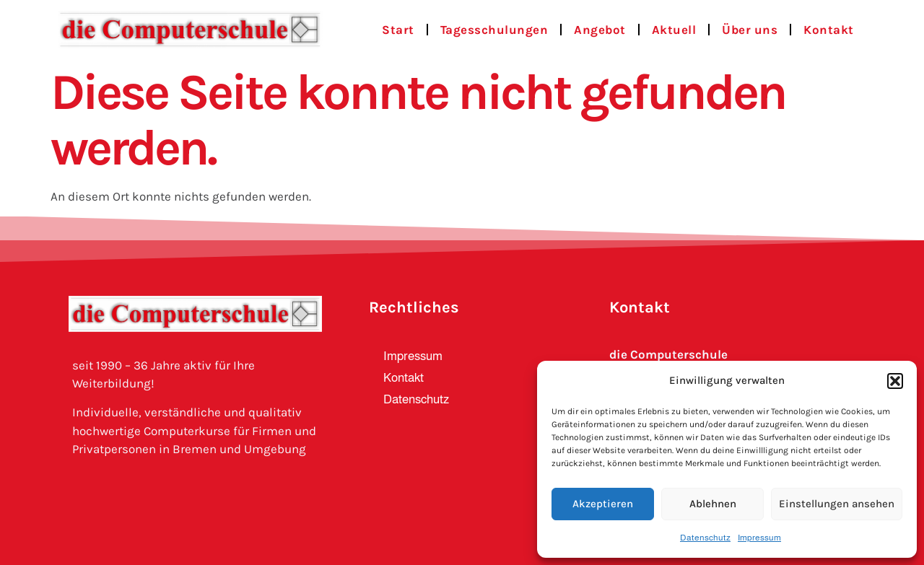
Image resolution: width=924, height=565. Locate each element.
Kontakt (829, 30)
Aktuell (674, 30)
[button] (895, 381)
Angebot (600, 30)
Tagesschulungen (494, 30)
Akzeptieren (603, 504)
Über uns (750, 30)
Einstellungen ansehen (837, 504)
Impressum (759, 538)
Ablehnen (713, 504)
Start (398, 30)
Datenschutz (705, 538)
